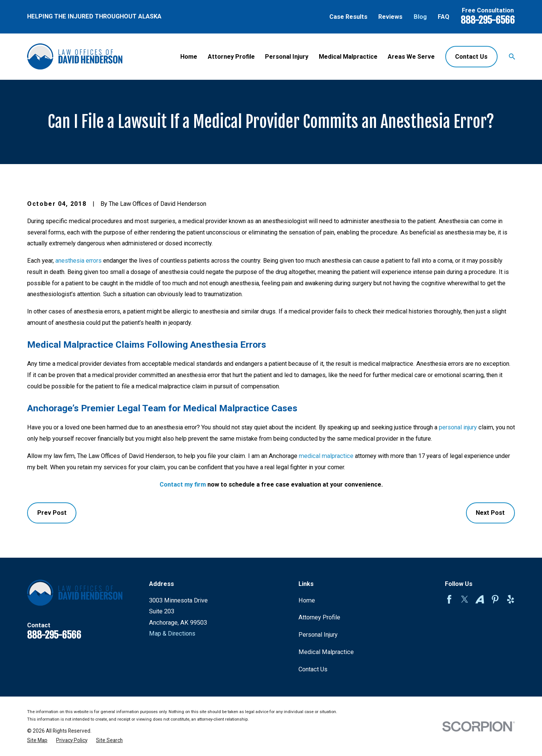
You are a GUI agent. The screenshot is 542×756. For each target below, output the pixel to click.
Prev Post (52, 513)
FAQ (444, 17)
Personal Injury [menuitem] (287, 57)
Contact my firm (183, 484)
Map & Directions (172, 634)
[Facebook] (449, 599)
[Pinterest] (495, 599)
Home (307, 600)
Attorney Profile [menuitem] (231, 57)
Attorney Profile (319, 617)
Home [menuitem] (189, 57)
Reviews (390, 17)
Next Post (490, 513)
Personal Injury (318, 635)
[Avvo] (480, 599)
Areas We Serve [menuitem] (411, 57)
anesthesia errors (78, 261)
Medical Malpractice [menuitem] (348, 57)
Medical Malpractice (326, 652)
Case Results (348, 17)
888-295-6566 (488, 20)
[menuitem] (37, 740)
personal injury (458, 427)
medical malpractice (326, 456)
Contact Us (471, 57)
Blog (420, 17)
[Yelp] (511, 599)
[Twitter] (465, 599)
